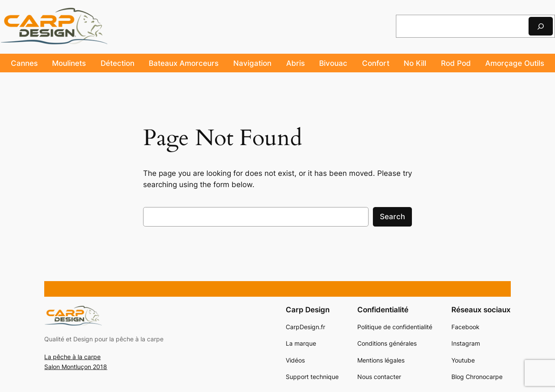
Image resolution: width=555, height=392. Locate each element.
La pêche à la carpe (72, 357)
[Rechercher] (541, 26)
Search (392, 217)
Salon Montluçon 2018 (76, 367)
